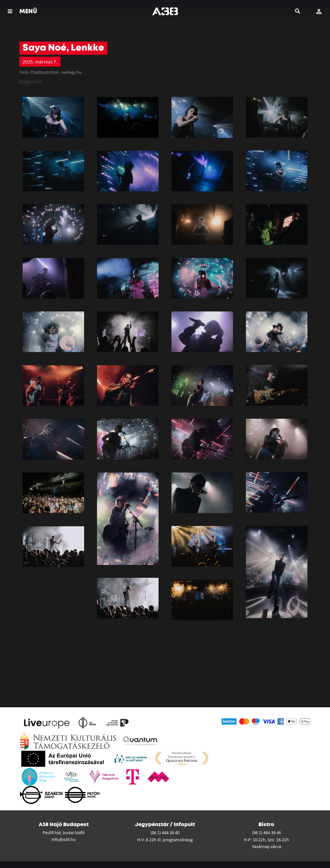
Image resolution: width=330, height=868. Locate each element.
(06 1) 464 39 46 (267, 833)
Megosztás (31, 81)
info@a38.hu (64, 839)
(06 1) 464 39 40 (165, 833)
